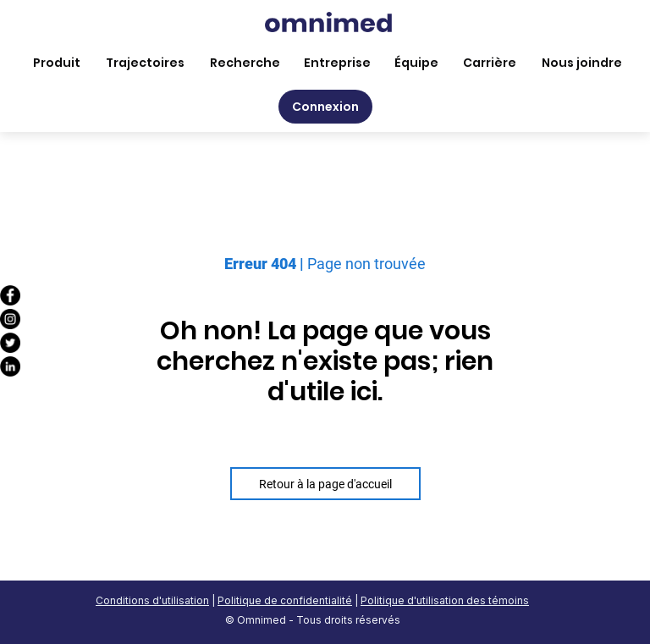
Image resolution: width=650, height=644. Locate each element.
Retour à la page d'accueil (325, 484)
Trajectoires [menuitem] (145, 63)
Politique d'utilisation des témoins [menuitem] (445, 600)
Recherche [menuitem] (245, 63)
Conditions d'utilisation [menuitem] (152, 600)
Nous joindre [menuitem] (582, 63)
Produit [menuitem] (57, 63)
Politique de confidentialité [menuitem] (285, 600)
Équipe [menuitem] (416, 63)
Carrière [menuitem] (490, 63)
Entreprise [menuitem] (337, 63)
